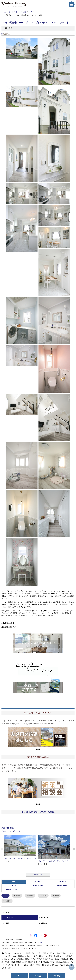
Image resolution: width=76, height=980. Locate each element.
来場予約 (57, 976)
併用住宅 (45, 896)
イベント (19, 976)
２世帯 (59, 896)
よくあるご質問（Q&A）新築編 (38, 812)
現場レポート (44, 918)
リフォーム (38, 882)
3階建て (32, 896)
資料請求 (38, 976)
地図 (41, 943)
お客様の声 (43, 923)
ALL (6, 896)
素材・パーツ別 (38, 886)
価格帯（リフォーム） (14, 890)
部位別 (14, 886)
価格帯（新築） (62, 886)
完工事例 (6, 923)
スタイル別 (62, 882)
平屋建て (8, 901)
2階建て (18, 896)
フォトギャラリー (9, 918)
